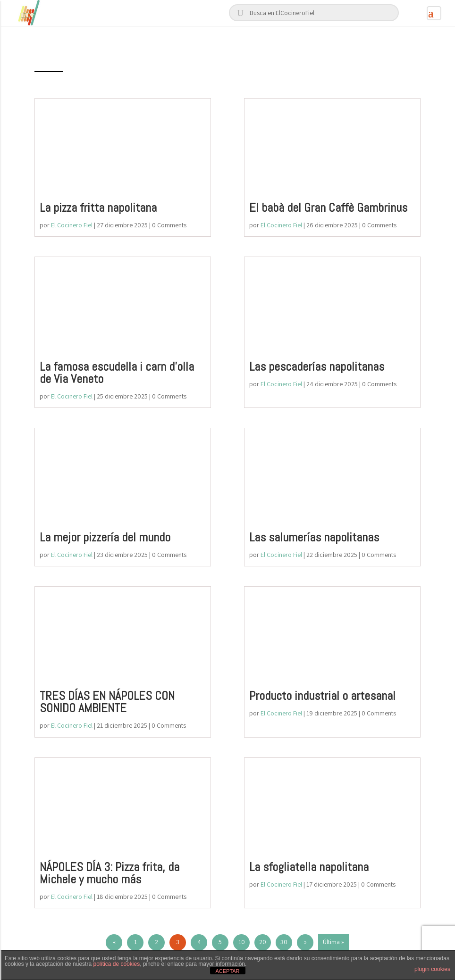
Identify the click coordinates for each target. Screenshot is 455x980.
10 (242, 942)
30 (284, 942)
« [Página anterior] (114, 942)
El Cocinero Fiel (72, 225)
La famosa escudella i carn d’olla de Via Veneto (117, 373)
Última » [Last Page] (333, 942)
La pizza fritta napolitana (98, 208)
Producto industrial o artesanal (322, 696)
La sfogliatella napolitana (309, 867)
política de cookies (116, 964)
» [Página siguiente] (305, 942)
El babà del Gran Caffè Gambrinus (328, 208)
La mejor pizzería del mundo (105, 537)
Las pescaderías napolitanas (317, 367)
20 (263, 942)
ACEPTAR (227, 971)
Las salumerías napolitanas (314, 537)
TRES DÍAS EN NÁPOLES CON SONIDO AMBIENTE (107, 702)
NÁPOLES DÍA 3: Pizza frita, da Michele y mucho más (110, 873)
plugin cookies (432, 969)
